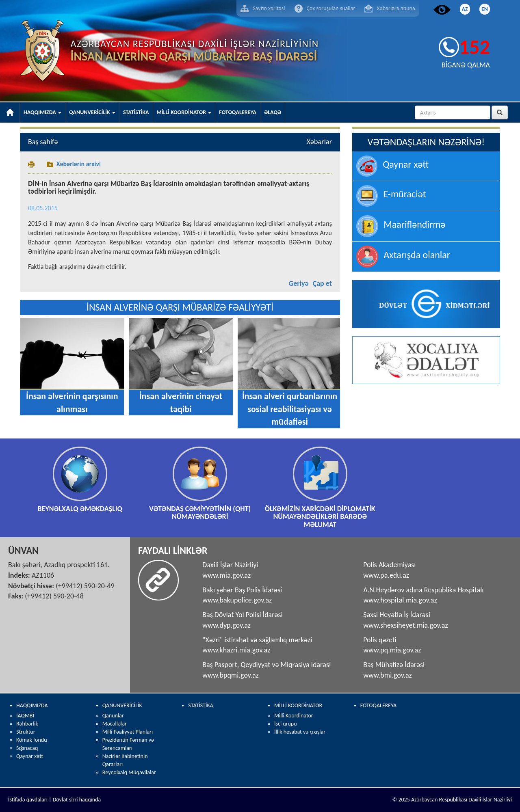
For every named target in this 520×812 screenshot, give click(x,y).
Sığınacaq (27, 748)
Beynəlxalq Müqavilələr (129, 772)
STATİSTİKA (200, 705)
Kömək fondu (32, 740)
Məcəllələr (115, 724)
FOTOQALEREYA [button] (238, 112)
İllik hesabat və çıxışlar (300, 732)
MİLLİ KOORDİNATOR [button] (184, 112)
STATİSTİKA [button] (136, 112)
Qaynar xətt (30, 756)
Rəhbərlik (27, 724)
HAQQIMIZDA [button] (42, 112)
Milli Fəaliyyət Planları (128, 732)
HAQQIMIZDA (32, 705)
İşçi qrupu (286, 724)
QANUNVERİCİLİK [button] (92, 112)
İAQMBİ (25, 716)
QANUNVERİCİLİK (122, 705)
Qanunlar (113, 716)
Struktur (26, 732)
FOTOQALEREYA (378, 705)
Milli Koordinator (294, 716)
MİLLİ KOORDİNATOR (298, 705)
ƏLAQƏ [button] (273, 112)
